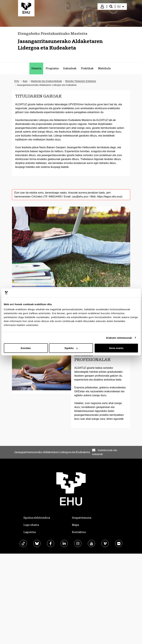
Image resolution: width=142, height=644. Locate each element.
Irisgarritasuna (82, 518)
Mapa (75, 525)
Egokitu (71, 348)
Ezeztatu (26, 348)
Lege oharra (31, 525)
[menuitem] (121, 7)
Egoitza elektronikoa (37, 518)
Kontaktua (79, 532)
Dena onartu (116, 348)
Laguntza (30, 532)
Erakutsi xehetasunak (119, 338)
